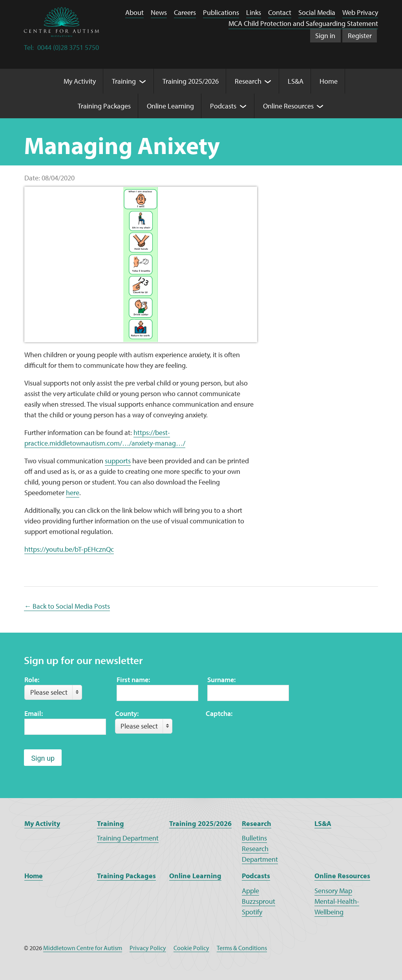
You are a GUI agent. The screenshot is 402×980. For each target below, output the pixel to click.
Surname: (221, 680)
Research (257, 823)
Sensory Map (333, 891)
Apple (250, 891)
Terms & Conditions (242, 948)
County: (127, 713)
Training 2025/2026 (200, 823)
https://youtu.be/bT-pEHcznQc (69, 549)
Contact (280, 12)
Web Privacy (360, 12)
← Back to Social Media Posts (67, 606)
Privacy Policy (148, 948)
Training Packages (126, 876)
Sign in (325, 36)
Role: (32, 680)
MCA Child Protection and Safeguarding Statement (303, 23)
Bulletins (254, 838)
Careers (185, 12)
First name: (133, 680)
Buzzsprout (259, 901)
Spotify (252, 912)
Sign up (43, 758)
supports (118, 461)
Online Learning (195, 876)
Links (254, 12)
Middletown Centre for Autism (83, 948)
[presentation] (265, 734)
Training (111, 823)
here (73, 493)
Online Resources (342, 876)
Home (34, 876)
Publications (221, 12)
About (134, 12)
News (159, 12)
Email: (34, 713)
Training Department (128, 838)
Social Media (317, 12)
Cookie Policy (191, 948)
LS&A (323, 823)
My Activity (42, 823)
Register (360, 36)
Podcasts (256, 876)
